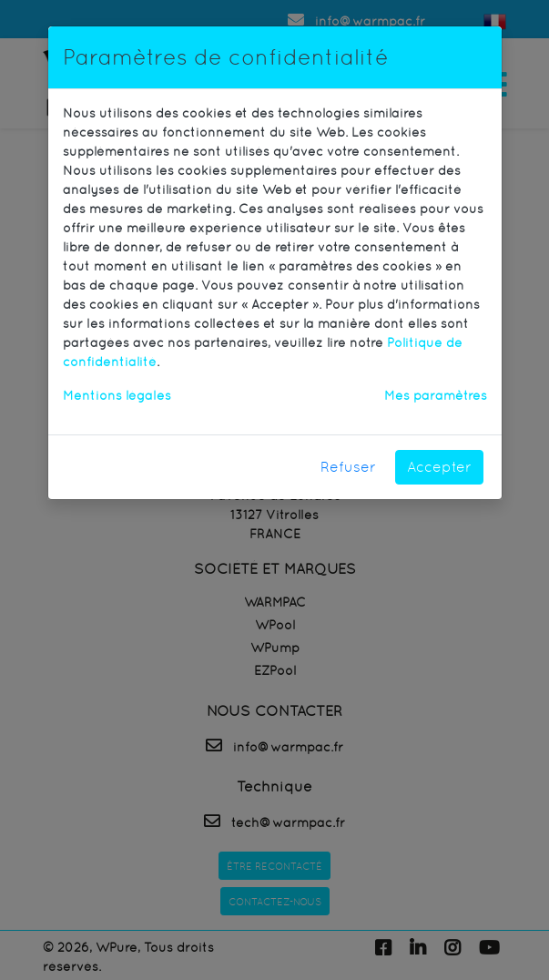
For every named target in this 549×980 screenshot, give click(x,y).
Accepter (439, 467)
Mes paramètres (436, 395)
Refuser (348, 467)
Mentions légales (117, 395)
